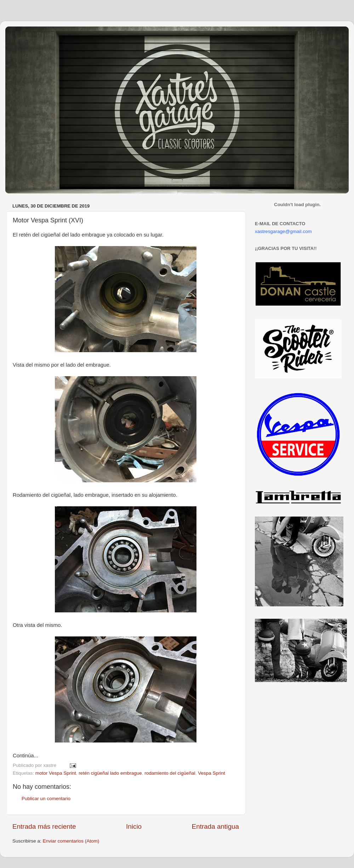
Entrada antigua (215, 826)
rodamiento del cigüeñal (170, 773)
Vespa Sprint (212, 773)
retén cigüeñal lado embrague (110, 773)
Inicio (134, 826)
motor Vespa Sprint (56, 773)
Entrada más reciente (44, 826)
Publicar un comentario (46, 799)
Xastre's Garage (26, 36)
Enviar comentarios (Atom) (71, 841)
